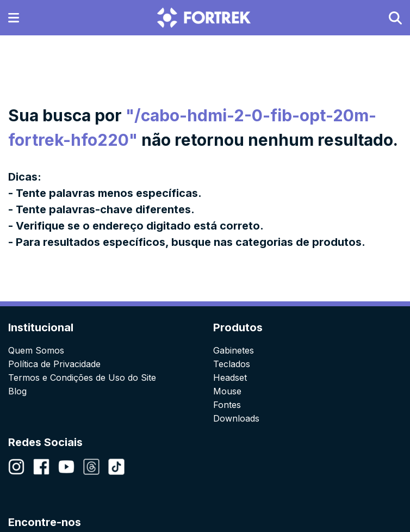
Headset (230, 378)
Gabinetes (234, 350)
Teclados (232, 364)
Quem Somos (36, 350)
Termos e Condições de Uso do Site (82, 378)
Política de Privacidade (54, 364)
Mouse (227, 391)
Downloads (236, 418)
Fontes (227, 405)
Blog (17, 391)
